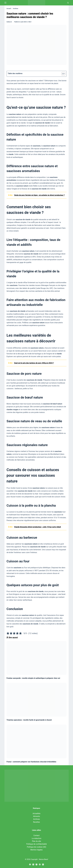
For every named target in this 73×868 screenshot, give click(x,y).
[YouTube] (43, 864)
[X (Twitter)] (33, 864)
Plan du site (36, 841)
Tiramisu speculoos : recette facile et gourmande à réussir (29, 720)
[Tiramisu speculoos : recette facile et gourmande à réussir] (37, 700)
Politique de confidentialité (36, 844)
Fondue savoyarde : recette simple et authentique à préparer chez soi (33, 678)
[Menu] (5, 3)
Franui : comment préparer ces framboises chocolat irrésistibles (31, 762)
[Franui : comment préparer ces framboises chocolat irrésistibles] (37, 741)
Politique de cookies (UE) (37, 847)
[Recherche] (68, 3)
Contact (37, 835)
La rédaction (36, 838)
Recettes (36, 822)
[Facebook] (30, 864)
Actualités (36, 813)
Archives (36, 819)
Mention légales (36, 850)
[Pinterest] (40, 864)
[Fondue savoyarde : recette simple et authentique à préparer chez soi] (37, 658)
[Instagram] (36, 864)
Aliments (36, 816)
